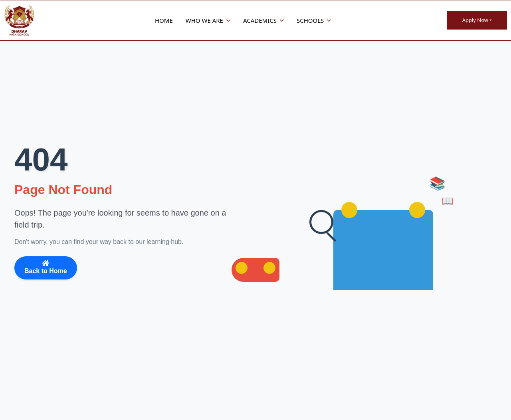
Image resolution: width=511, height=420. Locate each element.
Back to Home (46, 267)
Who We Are (208, 20)
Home (164, 20)
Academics (263, 20)
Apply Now (475, 20)
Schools (314, 20)
